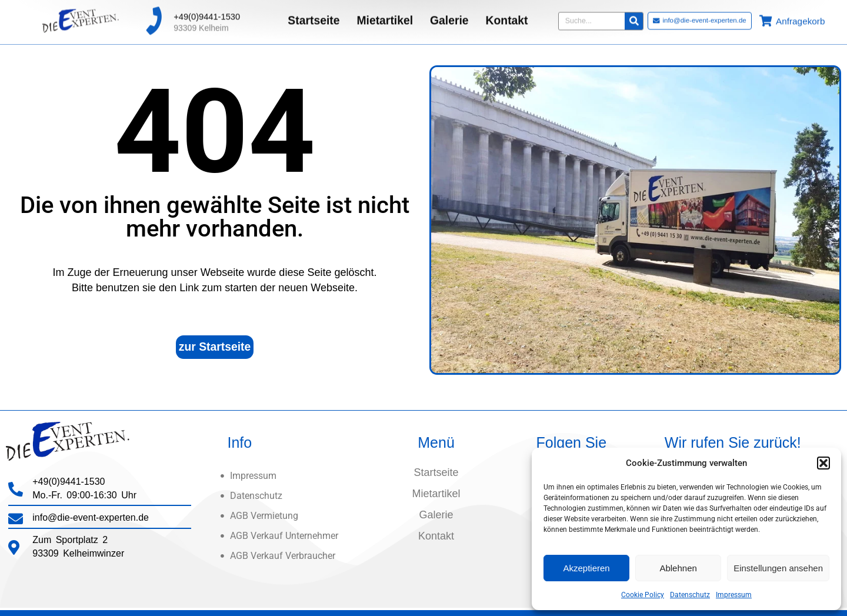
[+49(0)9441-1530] (154, 15)
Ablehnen (678, 568)
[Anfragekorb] (766, 15)
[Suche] (634, 15)
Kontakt (507, 15)
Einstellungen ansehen (778, 568)
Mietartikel (385, 15)
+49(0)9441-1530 (207, 11)
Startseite (314, 15)
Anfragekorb (801, 16)
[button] (823, 463)
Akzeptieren (586, 568)
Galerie (449, 15)
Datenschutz (690, 595)
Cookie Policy (643, 595)
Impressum (734, 595)
